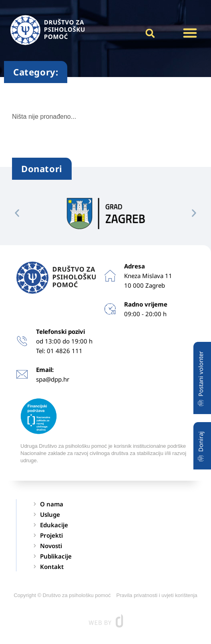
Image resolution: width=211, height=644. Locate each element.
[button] (190, 33)
